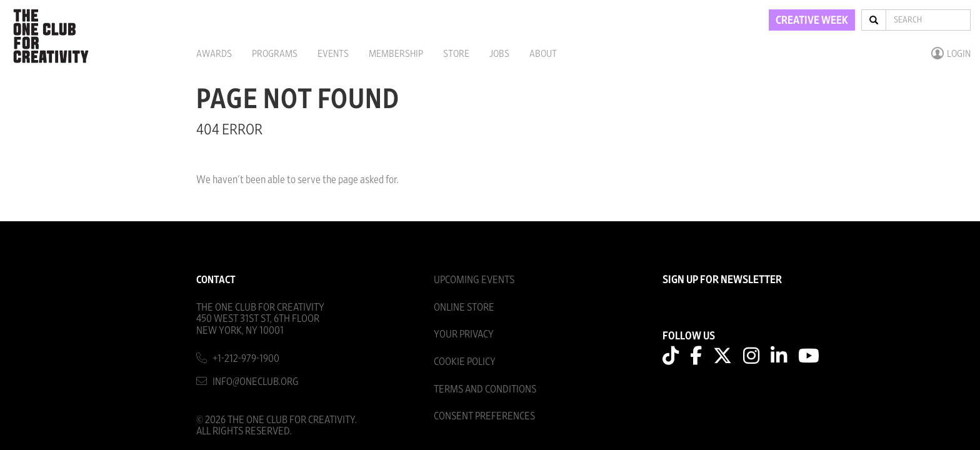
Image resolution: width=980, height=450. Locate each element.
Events (333, 54)
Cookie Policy (465, 362)
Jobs (499, 54)
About (543, 54)
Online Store (464, 307)
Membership (396, 54)
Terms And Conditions (485, 389)
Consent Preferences (484, 416)
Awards (214, 54)
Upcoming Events (474, 280)
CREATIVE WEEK (812, 21)
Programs (275, 54)
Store (456, 54)
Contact (216, 280)
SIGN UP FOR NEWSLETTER (722, 280)
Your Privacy (464, 334)
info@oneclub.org (256, 382)
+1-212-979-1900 (246, 358)
